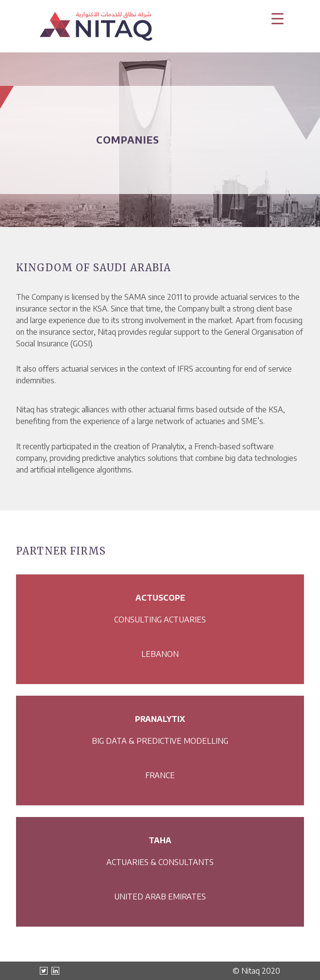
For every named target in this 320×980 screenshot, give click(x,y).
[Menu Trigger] (277, 18)
